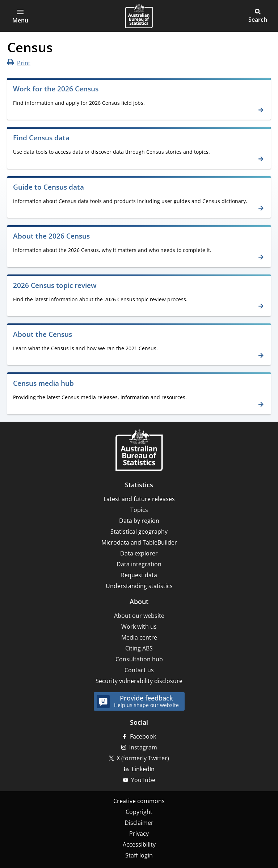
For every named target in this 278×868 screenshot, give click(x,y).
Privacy (139, 834)
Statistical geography (139, 532)
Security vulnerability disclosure (139, 681)
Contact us (139, 670)
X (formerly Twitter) (143, 758)
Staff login (139, 855)
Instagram (143, 747)
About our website (139, 616)
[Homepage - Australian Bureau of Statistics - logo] (139, 16)
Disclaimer (139, 823)
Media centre (139, 637)
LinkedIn (143, 769)
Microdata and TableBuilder (139, 542)
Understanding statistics (139, 586)
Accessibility (139, 844)
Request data (139, 575)
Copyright (139, 812)
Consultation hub (139, 659)
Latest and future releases (139, 499)
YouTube (143, 780)
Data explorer (139, 553)
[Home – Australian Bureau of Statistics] (139, 451)
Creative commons (139, 801)
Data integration (139, 564)
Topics (139, 510)
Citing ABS (139, 648)
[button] (20, 16)
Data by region (139, 521)
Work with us (139, 627)
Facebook (143, 736)
